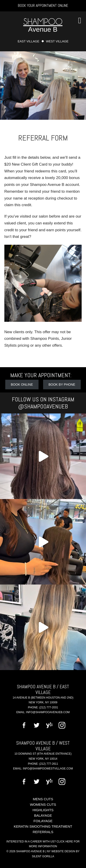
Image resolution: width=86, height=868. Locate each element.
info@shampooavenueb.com (48, 712)
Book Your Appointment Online (43, 5)
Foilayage (43, 821)
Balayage (43, 815)
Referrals (43, 832)
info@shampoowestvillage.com (48, 769)
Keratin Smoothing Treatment (43, 826)
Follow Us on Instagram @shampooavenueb (43, 403)
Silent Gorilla (43, 856)
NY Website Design (61, 851)
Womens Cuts (43, 804)
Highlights (43, 810)
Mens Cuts (43, 799)
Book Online (22, 385)
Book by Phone (62, 385)
